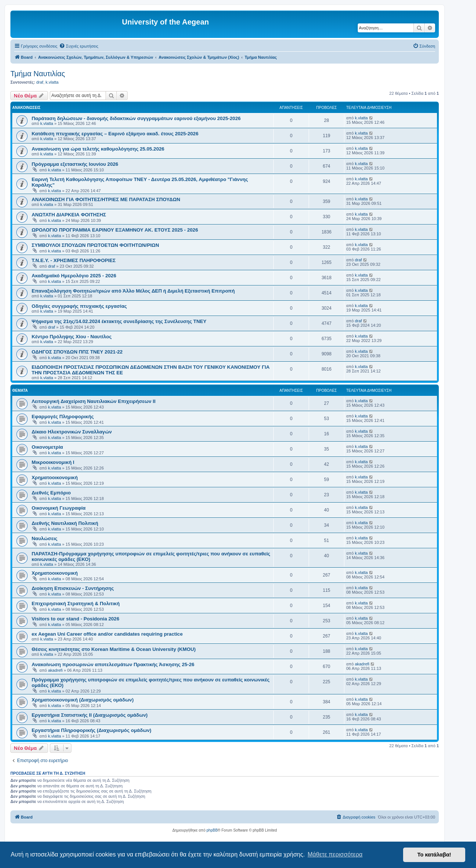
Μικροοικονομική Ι (53, 462)
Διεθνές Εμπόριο (51, 493)
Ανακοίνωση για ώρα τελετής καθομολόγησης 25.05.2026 (98, 149)
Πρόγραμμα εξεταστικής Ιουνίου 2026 (75, 164)
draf (40, 82)
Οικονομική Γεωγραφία (59, 508)
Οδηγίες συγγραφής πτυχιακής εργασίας (79, 306)
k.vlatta (52, 82)
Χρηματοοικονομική (55, 477)
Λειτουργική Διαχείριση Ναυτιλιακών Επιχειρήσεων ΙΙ (94, 401)
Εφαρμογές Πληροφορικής (63, 417)
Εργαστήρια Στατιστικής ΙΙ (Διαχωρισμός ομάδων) (90, 715)
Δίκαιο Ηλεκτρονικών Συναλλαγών (72, 432)
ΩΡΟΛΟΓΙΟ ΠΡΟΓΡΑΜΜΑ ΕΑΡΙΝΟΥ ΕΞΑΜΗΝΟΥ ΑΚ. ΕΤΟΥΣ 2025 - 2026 (115, 230)
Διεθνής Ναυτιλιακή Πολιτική (65, 523)
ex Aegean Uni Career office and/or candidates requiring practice (107, 634)
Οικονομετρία (47, 447)
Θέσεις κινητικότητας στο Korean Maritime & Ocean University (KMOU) (114, 649)
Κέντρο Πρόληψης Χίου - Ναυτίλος (72, 337)
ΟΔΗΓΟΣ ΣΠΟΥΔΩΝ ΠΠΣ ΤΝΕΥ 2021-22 (77, 352)
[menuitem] (79, 46)
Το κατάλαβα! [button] (434, 855)
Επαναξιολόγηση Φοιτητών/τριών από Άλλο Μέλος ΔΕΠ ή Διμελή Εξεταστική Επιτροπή (133, 291)
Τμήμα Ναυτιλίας (38, 74)
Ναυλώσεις (44, 538)
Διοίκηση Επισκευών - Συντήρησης (73, 588)
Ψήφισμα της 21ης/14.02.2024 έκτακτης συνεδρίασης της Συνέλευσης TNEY (119, 321)
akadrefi (55, 670)
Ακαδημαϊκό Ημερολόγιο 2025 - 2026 (74, 276)
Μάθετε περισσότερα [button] (335, 854)
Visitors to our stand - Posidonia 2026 (75, 619)
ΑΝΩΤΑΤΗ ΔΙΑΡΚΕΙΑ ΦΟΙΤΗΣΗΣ (69, 215)
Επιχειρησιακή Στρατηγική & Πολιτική (76, 604)
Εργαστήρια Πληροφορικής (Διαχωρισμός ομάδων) (91, 730)
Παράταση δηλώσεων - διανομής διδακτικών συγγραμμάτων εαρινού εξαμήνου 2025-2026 (136, 118)
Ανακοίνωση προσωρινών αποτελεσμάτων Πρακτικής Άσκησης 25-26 (113, 664)
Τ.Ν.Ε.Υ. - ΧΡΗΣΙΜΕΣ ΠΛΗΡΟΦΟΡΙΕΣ (74, 260)
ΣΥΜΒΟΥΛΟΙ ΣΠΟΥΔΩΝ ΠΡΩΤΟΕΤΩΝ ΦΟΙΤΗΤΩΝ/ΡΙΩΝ (95, 245)
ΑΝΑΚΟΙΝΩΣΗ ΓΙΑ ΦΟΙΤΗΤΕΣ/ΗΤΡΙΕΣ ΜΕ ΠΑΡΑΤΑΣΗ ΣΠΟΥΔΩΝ (106, 199)
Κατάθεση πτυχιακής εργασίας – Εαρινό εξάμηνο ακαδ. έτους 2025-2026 (115, 134)
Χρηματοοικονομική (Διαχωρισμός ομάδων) (83, 700)
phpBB (212, 830)
